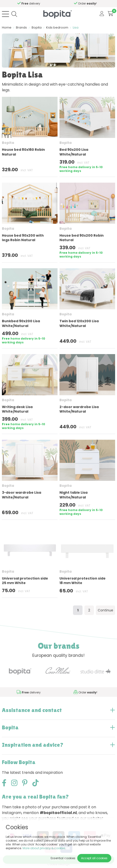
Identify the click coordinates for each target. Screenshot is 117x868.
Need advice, (39, 3)
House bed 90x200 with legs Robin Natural (23, 238)
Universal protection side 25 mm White (25, 581)
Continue (105, 610)
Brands (21, 27)
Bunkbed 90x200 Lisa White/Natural (21, 323)
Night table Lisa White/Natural (73, 495)
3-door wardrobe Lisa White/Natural (22, 495)
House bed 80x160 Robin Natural (23, 152)
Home (7, 27)
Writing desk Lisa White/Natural (17, 409)
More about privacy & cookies (44, 848)
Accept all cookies (94, 858)
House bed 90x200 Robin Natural (82, 238)
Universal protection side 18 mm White (83, 581)
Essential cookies (63, 858)
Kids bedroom (57, 27)
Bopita (37, 27)
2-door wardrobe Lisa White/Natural (79, 409)
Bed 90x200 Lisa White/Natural (74, 152)
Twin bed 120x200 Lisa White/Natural (79, 323)
